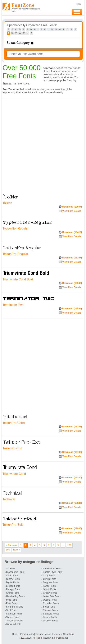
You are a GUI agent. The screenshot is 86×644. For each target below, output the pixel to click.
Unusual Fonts (50, 621)
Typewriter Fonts (15, 621)
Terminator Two (13, 305)
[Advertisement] (43, 144)
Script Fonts (49, 607)
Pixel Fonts (12, 603)
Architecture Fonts (52, 569)
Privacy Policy (43, 634)
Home (15, 634)
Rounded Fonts (51, 603)
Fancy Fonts (49, 586)
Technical (9, 499)
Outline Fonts (50, 600)
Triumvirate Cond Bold (18, 279)
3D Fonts (11, 569)
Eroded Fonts (13, 586)
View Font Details (72, 211)
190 (8, 550)
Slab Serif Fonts (14, 614)
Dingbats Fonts (51, 582)
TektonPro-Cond (14, 423)
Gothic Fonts (49, 589)
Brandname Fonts (15, 572)
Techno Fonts (50, 617)
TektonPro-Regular (15, 254)
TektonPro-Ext (12, 448)
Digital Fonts (13, 582)
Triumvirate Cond (14, 474)
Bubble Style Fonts (53, 572)
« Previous (11, 545)
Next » (17, 550)
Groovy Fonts (50, 593)
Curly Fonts (49, 576)
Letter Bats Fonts (52, 596)
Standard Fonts (51, 614)
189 (69, 545)
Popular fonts (27, 634)
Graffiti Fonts (13, 593)
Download (72, 207)
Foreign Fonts (13, 589)
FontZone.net (61, 638)
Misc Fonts (12, 600)
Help (78, 4)
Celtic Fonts (12, 576)
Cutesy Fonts (13, 579)
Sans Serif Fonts (15, 607)
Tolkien (7, 203)
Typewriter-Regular (15, 228)
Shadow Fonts (50, 610)
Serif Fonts (12, 610)
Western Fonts (14, 624)
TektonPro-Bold (13, 525)
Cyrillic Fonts (50, 579)
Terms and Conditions (63, 634)
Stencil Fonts (13, 617)
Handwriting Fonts (15, 596)
